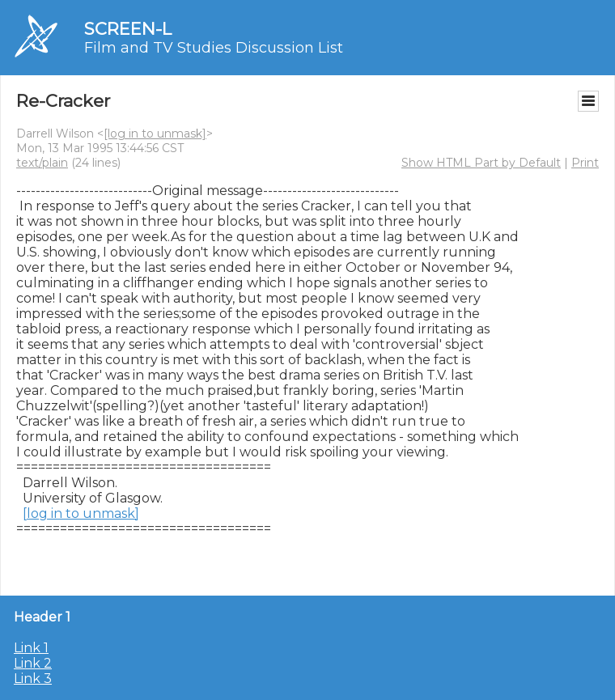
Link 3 (33, 679)
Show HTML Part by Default (481, 163)
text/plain (42, 163)
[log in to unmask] (155, 134)
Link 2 (33, 663)
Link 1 (31, 648)
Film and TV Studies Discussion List (214, 48)
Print (585, 163)
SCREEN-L (128, 29)
